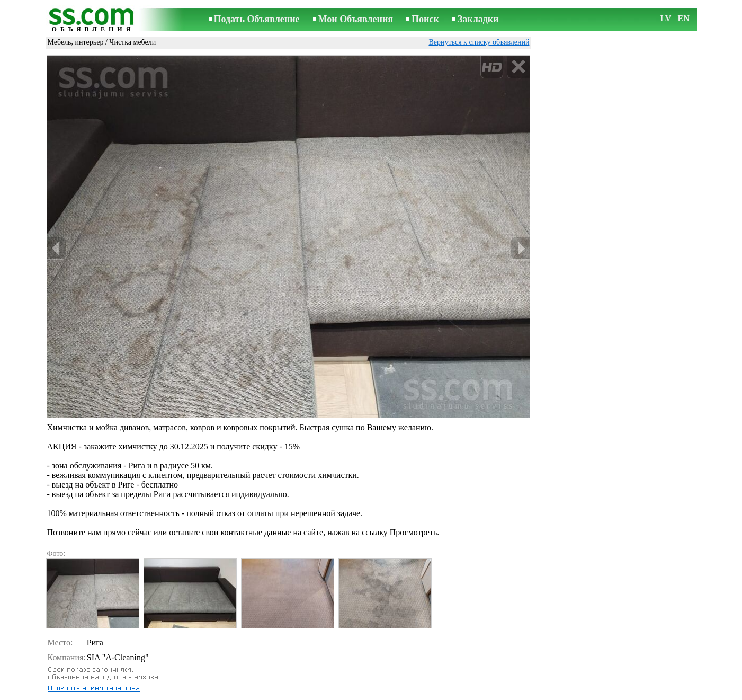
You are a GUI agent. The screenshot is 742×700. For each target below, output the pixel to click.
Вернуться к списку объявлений (479, 42)
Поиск (425, 19)
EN (684, 18)
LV (666, 18)
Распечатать (76, 665)
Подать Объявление (257, 19)
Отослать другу (82, 676)
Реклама (339, 693)
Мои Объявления (356, 19)
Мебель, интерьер (76, 42)
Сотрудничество (386, 693)
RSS (427, 693)
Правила (233, 693)
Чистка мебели (132, 42)
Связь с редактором (286, 693)
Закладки (478, 19)
